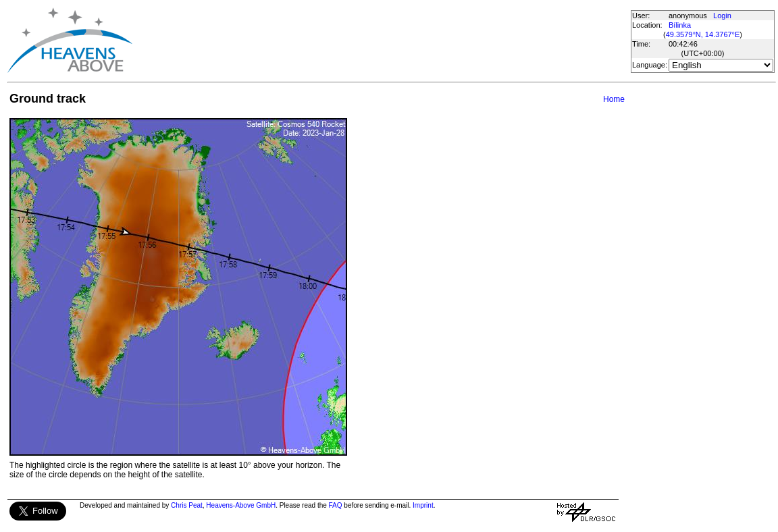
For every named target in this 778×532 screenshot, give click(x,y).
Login (722, 16)
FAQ (336, 505)
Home (614, 99)
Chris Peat (187, 505)
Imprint (423, 505)
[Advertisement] (381, 41)
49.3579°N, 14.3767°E (703, 34)
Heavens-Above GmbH (241, 505)
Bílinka (680, 25)
